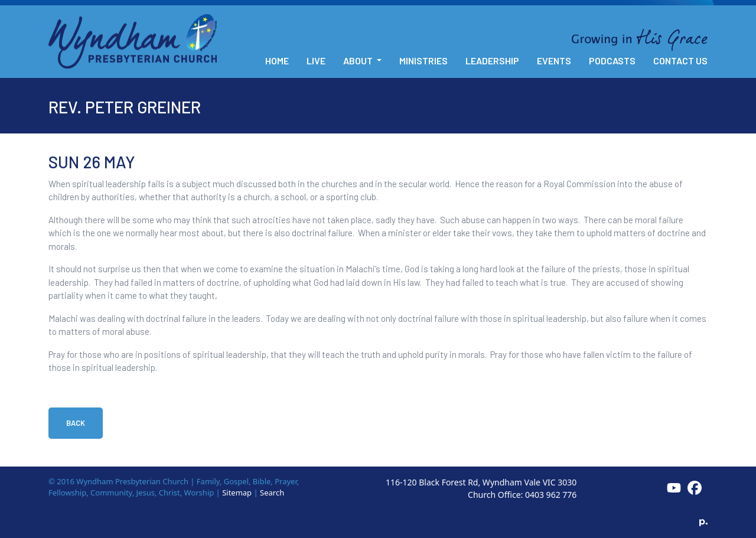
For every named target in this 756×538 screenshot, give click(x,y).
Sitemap (237, 493)
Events (554, 61)
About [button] (359, 61)
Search (272, 493)
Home (277, 61)
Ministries (423, 61)
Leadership (492, 61)
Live (316, 61)
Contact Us (680, 61)
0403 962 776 (551, 495)
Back (76, 423)
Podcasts (612, 61)
